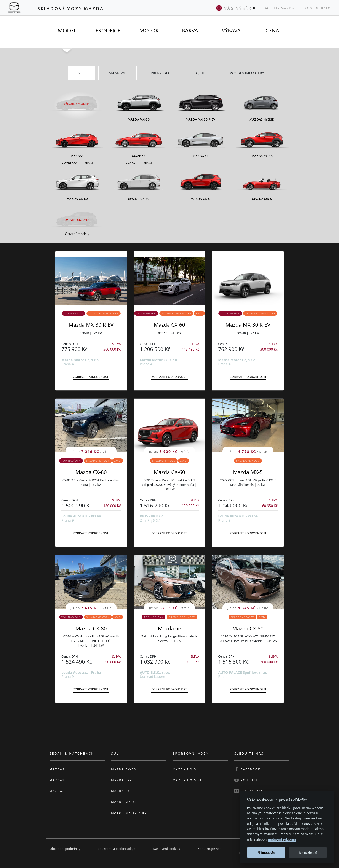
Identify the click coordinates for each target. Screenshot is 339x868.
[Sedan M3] (88, 163)
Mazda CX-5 (123, 791)
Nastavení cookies (166, 849)
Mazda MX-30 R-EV (91, 325)
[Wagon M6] (131, 163)
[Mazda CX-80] (139, 184)
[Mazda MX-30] (139, 105)
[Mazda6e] (200, 141)
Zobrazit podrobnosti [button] (91, 377)
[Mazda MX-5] (262, 184)
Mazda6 (57, 791)
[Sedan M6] (147, 163)
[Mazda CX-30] (262, 141)
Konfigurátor (319, 8)
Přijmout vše (266, 853)
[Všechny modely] (77, 101)
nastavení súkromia (282, 839)
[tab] (67, 31)
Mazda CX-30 (124, 769)
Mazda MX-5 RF (187, 780)
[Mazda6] (139, 141)
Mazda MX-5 (248, 472)
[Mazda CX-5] (200, 184)
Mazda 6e (169, 628)
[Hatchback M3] (69, 163)
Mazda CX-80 (91, 472)
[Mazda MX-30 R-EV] (200, 105)
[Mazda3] (77, 141)
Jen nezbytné (308, 853)
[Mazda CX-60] (77, 184)
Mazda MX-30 (124, 802)
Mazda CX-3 (123, 780)
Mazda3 (57, 780)
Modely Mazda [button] (280, 8)
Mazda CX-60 (170, 325)
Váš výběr (237, 8)
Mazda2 (57, 769)
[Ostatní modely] (77, 220)
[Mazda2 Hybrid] (262, 105)
